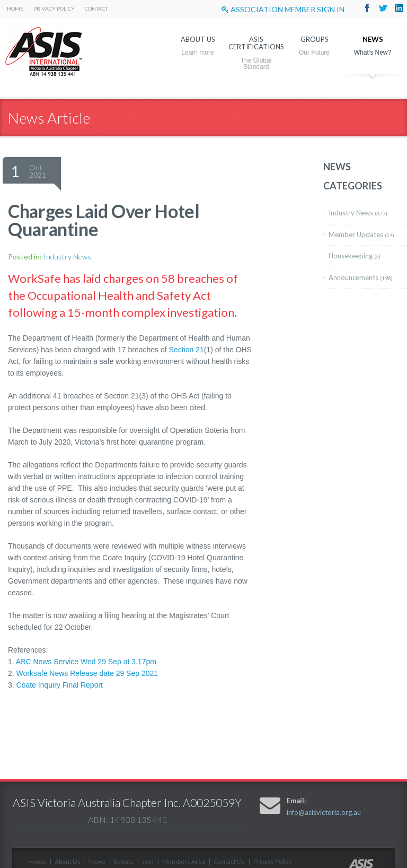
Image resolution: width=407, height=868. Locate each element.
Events (124, 861)
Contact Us (229, 861)
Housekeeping (355, 256)
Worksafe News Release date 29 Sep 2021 (87, 673)
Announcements (361, 277)
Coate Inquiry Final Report (60, 685)
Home (15, 8)
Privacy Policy (54, 8)
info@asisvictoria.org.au (324, 812)
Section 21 (187, 350)
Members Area (184, 861)
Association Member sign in (283, 9)
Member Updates (361, 235)
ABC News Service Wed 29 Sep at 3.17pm (86, 662)
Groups (315, 39)
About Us (198, 39)
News (373, 39)
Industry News (67, 257)
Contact (96, 8)
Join (148, 861)
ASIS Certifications (256, 43)
